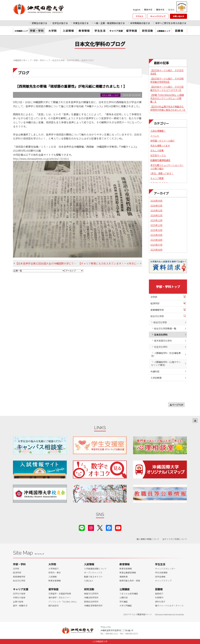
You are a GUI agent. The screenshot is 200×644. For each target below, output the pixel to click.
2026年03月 (156, 205)
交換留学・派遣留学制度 (60, 594)
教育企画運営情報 (128, 573)
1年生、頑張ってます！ (162, 173)
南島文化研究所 (91, 594)
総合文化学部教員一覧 (165, 328)
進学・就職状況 (20, 606)
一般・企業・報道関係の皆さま (109, 23)
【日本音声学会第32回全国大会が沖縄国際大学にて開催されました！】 (47, 263)
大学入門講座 (126, 606)
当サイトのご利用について (175, 539)
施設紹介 (159, 594)
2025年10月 (156, 230)
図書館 (179, 31)
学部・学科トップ (168, 287)
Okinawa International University (169, 614)
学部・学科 (37, 31)
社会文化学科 (161, 347)
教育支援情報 (55, 581)
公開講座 (125, 589)
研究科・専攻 (55, 573)
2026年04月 (156, 201)
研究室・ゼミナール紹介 (162, 141)
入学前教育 (156, 378)
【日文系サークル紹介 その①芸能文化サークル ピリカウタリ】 (167, 88)
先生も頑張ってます (160, 145)
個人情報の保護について (148, 539)
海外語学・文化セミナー (60, 597)
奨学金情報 (160, 577)
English (137, 10)
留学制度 (132, 31)
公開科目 (124, 597)
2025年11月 (156, 225)
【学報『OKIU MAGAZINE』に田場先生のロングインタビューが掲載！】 (167, 98)
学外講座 (124, 602)
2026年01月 (156, 215)
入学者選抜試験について (95, 569)
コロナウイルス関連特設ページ (137, 614)
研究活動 (147, 31)
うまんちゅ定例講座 (129, 594)
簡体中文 (148, 10)
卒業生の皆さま (81, 23)
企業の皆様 (18, 602)
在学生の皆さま (60, 23)
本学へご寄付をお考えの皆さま (171, 23)
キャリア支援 (21, 589)
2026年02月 (156, 210)
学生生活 (100, 31)
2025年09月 (156, 235)
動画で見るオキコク (93, 577)
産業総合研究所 (91, 602)
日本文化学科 (161, 335)
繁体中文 (160, 10)
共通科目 (155, 371)
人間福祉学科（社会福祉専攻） (166, 354)
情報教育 (124, 577)
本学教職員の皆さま (140, 23)
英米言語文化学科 (163, 341)
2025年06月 (156, 250)
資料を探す (160, 602)
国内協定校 (54, 606)
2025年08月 (156, 240)
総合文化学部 (157, 316)
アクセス (139, 16)
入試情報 (68, 31)
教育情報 (84, 31)
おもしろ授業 (157, 150)
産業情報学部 (157, 310)
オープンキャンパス (93, 573)
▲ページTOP (176, 405)
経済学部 (155, 303)
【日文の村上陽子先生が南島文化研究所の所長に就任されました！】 (168, 108)
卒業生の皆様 (19, 597)
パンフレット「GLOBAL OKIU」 (63, 602)
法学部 (154, 297)
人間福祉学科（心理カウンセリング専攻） (166, 363)
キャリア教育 (157, 178)
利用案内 (159, 597)
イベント (155, 136)
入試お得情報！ (158, 131)
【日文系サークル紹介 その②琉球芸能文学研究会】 (167, 80)
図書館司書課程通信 (160, 160)
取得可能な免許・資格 (130, 581)
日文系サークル (158, 155)
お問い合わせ (178, 16)
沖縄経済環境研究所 (93, 606)
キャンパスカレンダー (165, 569)
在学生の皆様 (19, 594)
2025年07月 (156, 245)
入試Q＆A (89, 581)
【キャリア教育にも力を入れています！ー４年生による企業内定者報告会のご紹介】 (110, 263)
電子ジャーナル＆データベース (169, 606)
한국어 (171, 10)
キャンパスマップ (158, 16)
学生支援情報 (161, 573)
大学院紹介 (54, 569)
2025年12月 (156, 220)
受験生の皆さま (39, 23)
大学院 (53, 31)
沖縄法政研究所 (91, 597)
